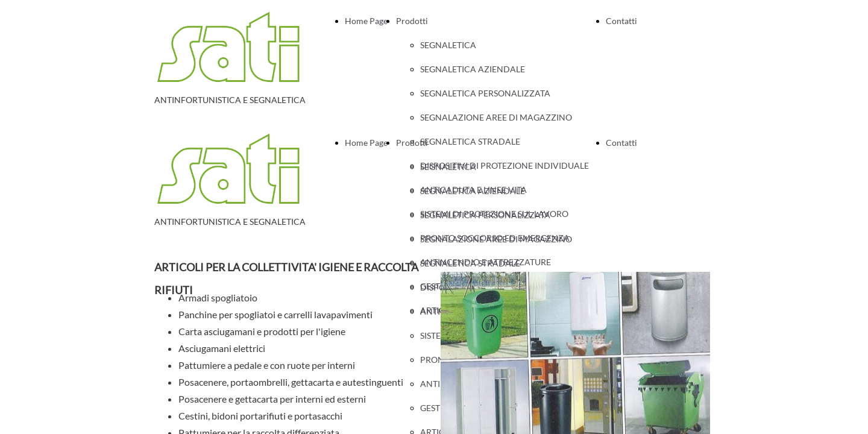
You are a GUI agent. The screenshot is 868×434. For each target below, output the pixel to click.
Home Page (366, 21)
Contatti (621, 21)
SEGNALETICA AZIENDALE (473, 69)
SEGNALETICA (448, 45)
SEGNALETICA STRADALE (470, 263)
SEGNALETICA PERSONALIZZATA (485, 93)
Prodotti (412, 21)
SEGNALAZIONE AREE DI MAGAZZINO (496, 117)
